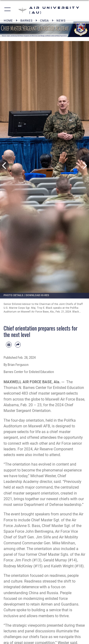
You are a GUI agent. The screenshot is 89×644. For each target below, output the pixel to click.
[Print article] (9, 345)
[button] (8, 10)
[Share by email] (18, 345)
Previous (5, 166)
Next (85, 166)
